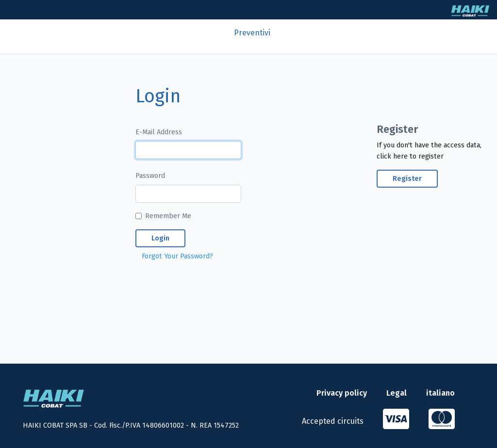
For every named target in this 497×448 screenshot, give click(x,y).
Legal (397, 393)
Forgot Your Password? (177, 256)
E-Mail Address (159, 132)
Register (407, 179)
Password (150, 176)
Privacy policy (342, 393)
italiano (440, 393)
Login (160, 238)
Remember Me (168, 216)
